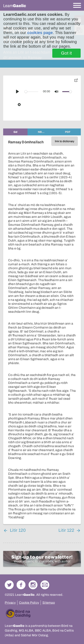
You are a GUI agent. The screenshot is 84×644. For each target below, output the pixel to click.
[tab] (15, 132)
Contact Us (45, 585)
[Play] (17, 92)
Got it (66, 53)
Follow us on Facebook (21, 585)
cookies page (40, 33)
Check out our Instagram (33, 585)
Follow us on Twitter (9, 585)
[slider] (31, 92)
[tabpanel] (42, 330)
